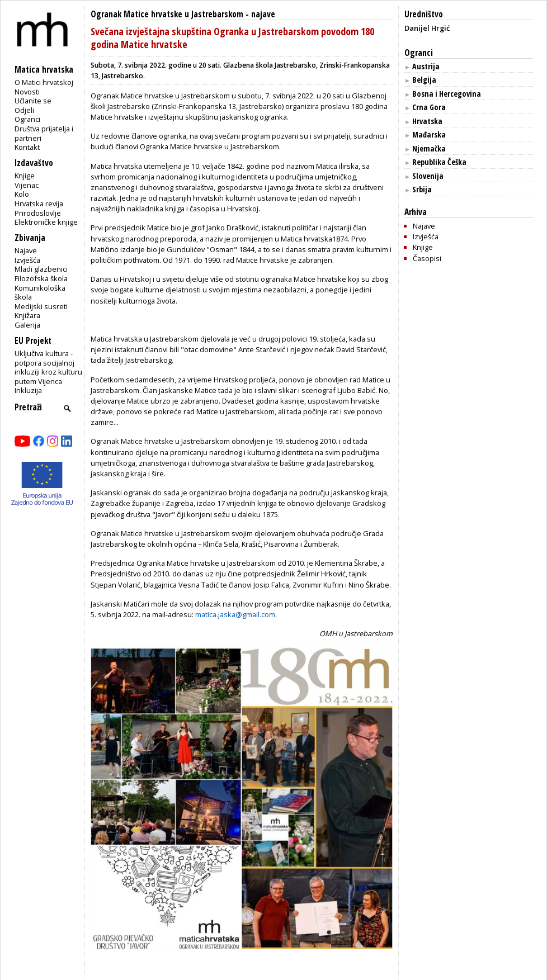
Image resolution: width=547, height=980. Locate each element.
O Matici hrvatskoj (44, 82)
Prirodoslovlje (38, 213)
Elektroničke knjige (46, 222)
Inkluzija (28, 390)
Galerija (27, 325)
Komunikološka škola (40, 293)
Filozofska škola (41, 278)
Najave (26, 250)
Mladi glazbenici (41, 269)
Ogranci (27, 119)
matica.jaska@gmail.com (235, 614)
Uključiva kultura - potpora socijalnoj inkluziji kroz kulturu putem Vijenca (48, 367)
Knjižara (27, 315)
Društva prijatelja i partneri (44, 133)
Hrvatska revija (39, 203)
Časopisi (427, 258)
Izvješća (27, 260)
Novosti (27, 92)
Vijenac (27, 185)
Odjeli (24, 110)
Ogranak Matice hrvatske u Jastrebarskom (167, 14)
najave (263, 14)
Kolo (22, 194)
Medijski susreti (41, 306)
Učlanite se (33, 101)
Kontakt (27, 147)
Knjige (25, 176)
